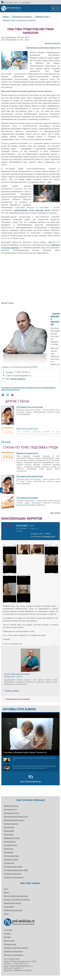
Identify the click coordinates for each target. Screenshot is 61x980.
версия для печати (52, 43)
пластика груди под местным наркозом (41, 388)
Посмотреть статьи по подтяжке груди (43, 48)
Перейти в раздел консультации (17, 699)
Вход (16, 2)
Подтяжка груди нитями (27, 498)
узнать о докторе (12, 691)
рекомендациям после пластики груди (32, 210)
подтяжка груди (7, 388)
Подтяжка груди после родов (30, 407)
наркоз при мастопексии (10, 390)
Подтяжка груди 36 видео (19, 709)
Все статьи (6, 442)
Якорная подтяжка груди (27, 428)
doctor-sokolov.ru (18, 379)
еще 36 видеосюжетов (31, 781)
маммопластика (20, 388)
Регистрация (9, 2)
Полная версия (25, 2)
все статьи (55, 513)
